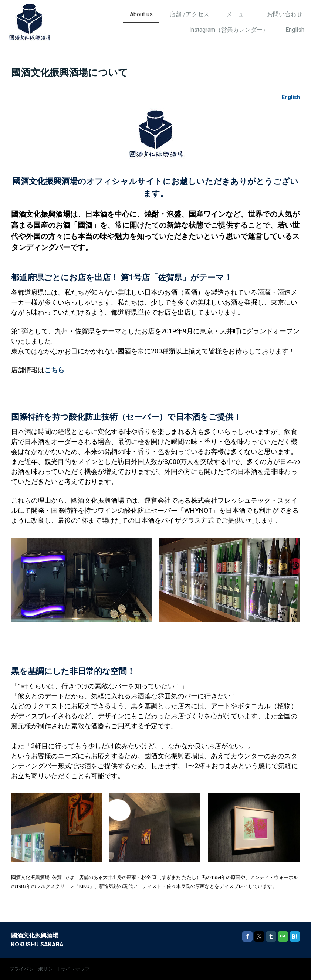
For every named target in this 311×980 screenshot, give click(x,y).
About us (141, 14)
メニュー (238, 14)
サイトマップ (75, 969)
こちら (54, 370)
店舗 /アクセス (190, 14)
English (295, 30)
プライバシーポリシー (33, 969)
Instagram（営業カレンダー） (229, 30)
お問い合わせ (285, 14)
